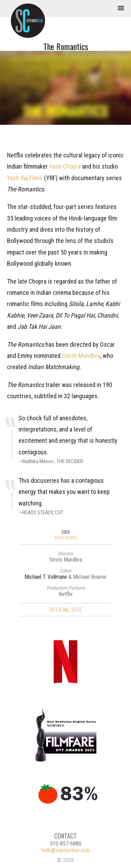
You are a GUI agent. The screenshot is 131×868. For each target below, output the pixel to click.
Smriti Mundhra (81, 356)
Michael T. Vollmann (46, 577)
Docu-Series (66, 538)
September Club (31, 21)
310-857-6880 (66, 844)
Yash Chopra (65, 166)
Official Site (65, 610)
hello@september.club (66, 850)
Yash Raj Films (25, 178)
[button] (121, 8)
